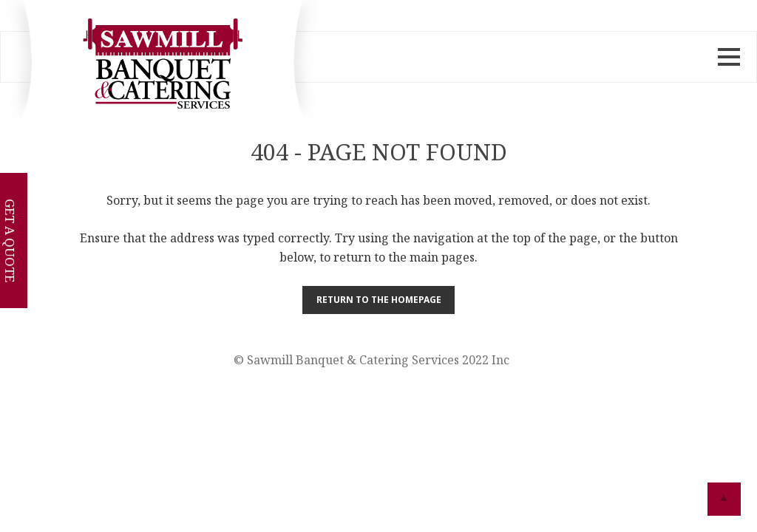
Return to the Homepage (379, 300)
